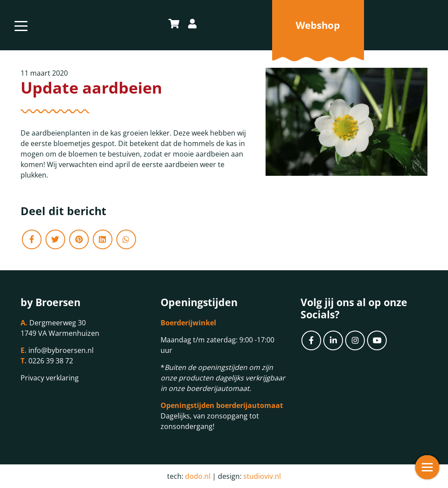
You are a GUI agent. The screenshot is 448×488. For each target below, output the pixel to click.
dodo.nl (198, 476)
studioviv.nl (262, 476)
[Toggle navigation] (21, 25)
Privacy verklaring (50, 378)
